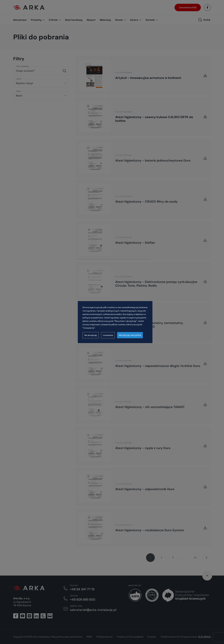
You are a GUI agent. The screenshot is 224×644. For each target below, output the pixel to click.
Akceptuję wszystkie (130, 335)
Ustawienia (108, 335)
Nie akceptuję (91, 335)
